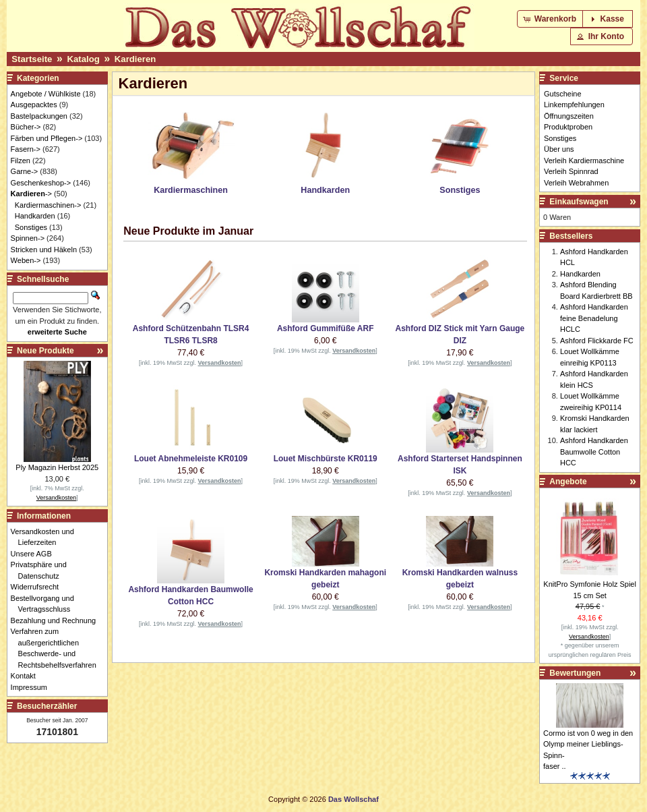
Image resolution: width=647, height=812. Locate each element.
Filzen (21, 161)
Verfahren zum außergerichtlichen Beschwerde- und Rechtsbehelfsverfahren (57, 648)
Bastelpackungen (39, 116)
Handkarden (35, 216)
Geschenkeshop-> (41, 183)
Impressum (33, 687)
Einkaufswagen (579, 202)
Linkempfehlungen (574, 105)
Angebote (568, 482)
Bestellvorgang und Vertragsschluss (46, 604)
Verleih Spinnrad (571, 171)
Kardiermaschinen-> (48, 205)
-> (31, 194)
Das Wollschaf (353, 799)
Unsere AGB (35, 554)
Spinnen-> (28, 238)
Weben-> (26, 260)
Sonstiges (31, 227)
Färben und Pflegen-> (47, 138)
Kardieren (135, 59)
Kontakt (27, 676)
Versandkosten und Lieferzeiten (46, 537)
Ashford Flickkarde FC (597, 341)
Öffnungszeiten (569, 116)
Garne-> (25, 171)
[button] (551, 19)
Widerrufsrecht (39, 587)
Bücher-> (26, 127)
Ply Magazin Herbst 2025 (57, 467)
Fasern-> (26, 149)
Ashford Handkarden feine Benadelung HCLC (594, 318)
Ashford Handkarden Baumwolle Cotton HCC (594, 452)
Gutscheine (563, 94)
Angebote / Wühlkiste (46, 94)
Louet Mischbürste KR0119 (326, 459)
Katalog (83, 59)
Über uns (559, 149)
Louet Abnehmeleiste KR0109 (191, 459)
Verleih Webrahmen (576, 183)
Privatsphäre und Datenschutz (42, 570)
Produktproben (568, 127)
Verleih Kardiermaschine (584, 161)
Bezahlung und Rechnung (57, 620)
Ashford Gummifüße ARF (326, 328)
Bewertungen (575, 673)
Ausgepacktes (34, 105)
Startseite (32, 59)
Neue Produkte (45, 351)
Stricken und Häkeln (44, 250)
